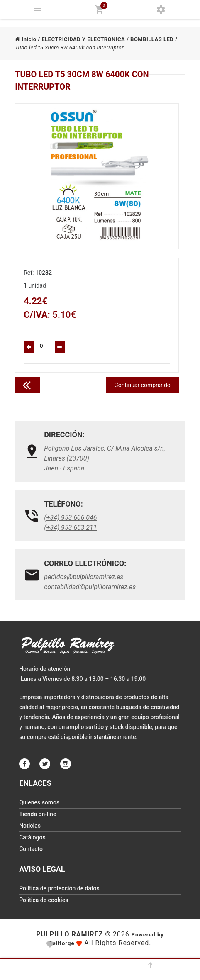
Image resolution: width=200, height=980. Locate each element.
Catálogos (32, 837)
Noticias (30, 826)
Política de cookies (44, 900)
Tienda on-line (38, 814)
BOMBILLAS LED (152, 39)
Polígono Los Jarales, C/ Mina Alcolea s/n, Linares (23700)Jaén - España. (105, 458)
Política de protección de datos (59, 888)
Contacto (31, 849)
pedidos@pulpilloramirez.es (84, 577)
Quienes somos (39, 802)
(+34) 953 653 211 (70, 528)
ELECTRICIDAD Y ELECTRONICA (83, 39)
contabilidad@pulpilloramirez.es (90, 587)
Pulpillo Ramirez (70, 934)
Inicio (26, 39)
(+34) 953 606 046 (70, 518)
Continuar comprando (143, 385)
